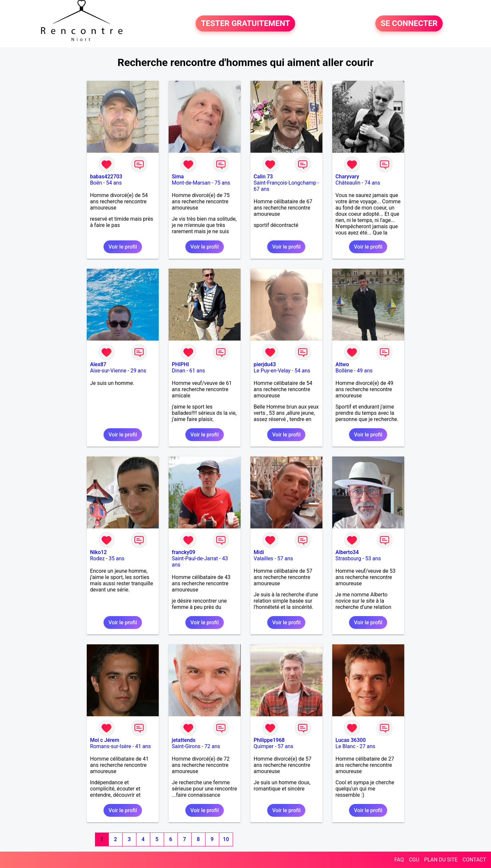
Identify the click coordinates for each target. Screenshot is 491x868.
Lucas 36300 (351, 740)
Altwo (342, 364)
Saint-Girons (186, 746)
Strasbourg (348, 558)
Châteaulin (348, 183)
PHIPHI (180, 364)
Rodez (97, 558)
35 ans (117, 558)
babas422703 (106, 177)
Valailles (264, 558)
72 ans (212, 746)
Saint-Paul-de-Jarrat (195, 558)
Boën (96, 183)
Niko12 (98, 552)
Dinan (179, 371)
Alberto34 (347, 552)
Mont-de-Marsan (191, 183)
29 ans (138, 371)
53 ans (373, 558)
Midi (259, 552)
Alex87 (98, 364)
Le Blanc (346, 746)
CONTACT (474, 860)
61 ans (197, 371)
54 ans (114, 183)
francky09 (184, 552)
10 (226, 839)
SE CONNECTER (409, 24)
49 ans (365, 371)
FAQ (399, 860)
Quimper (264, 746)
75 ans (222, 183)
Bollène (344, 371)
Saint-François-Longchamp (285, 183)
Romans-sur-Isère (111, 746)
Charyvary (347, 177)
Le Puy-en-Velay (272, 371)
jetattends (184, 740)
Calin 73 (263, 177)
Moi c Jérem (105, 740)
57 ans (285, 558)
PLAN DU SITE (441, 860)
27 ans (367, 746)
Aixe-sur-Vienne (108, 371)
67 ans (262, 189)
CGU (414, 860)
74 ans (372, 183)
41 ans (143, 746)
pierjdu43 (265, 364)
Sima (178, 177)
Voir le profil (123, 247)
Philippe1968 (269, 740)
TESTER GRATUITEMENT (245, 24)
